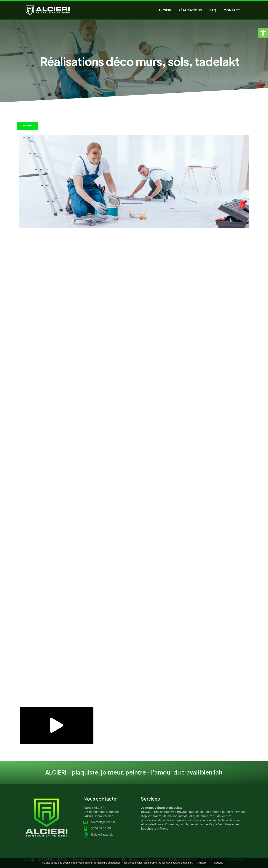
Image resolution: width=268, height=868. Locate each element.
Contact (232, 10)
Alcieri (165, 10)
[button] (263, 33)
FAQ (213, 10)
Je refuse (202, 863)
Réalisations (190, 10)
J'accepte (218, 863)
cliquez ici (186, 863)
